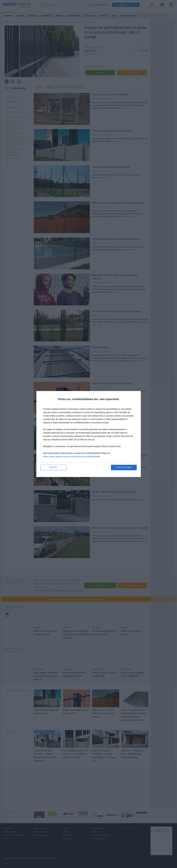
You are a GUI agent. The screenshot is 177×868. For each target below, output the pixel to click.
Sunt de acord (124, 467)
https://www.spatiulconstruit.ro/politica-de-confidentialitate (72, 457)
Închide (53, 467)
